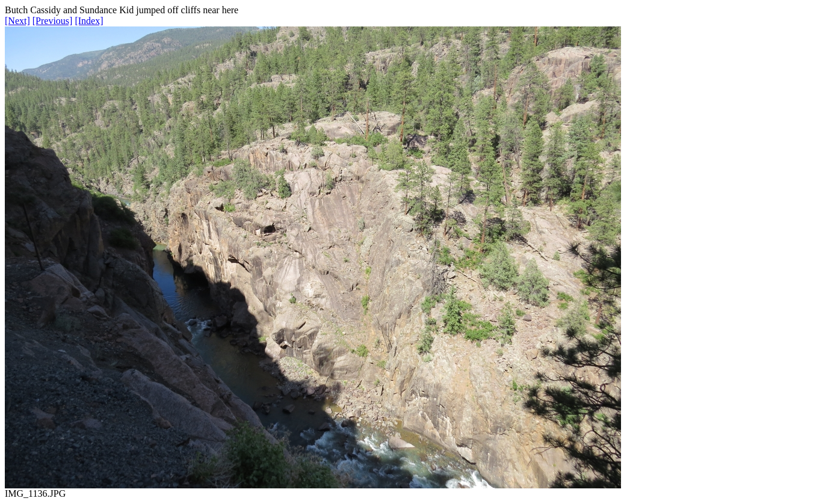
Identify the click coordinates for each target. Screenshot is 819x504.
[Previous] (53, 21)
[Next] (17, 21)
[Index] (89, 21)
